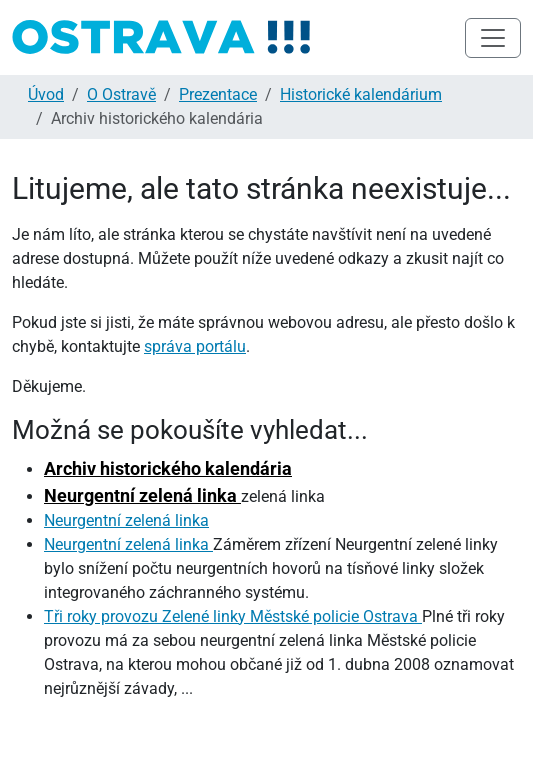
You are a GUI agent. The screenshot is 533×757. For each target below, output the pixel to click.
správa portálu (195, 346)
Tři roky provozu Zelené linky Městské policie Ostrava (233, 616)
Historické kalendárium (361, 94)
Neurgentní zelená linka (142, 495)
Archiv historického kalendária (168, 468)
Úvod (46, 94)
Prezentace (218, 94)
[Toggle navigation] (493, 38)
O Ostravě (121, 94)
